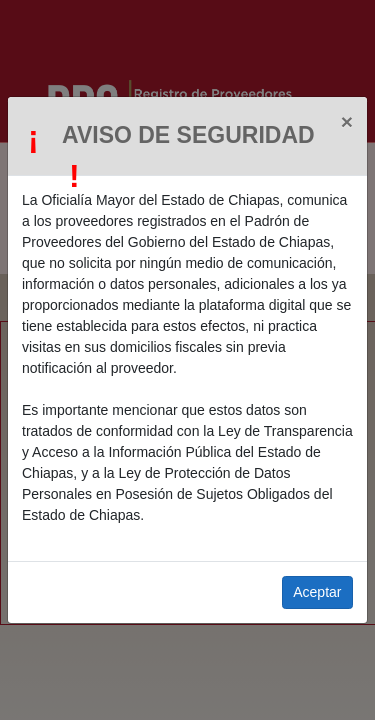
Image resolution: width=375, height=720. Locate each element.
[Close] (347, 121)
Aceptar (317, 592)
